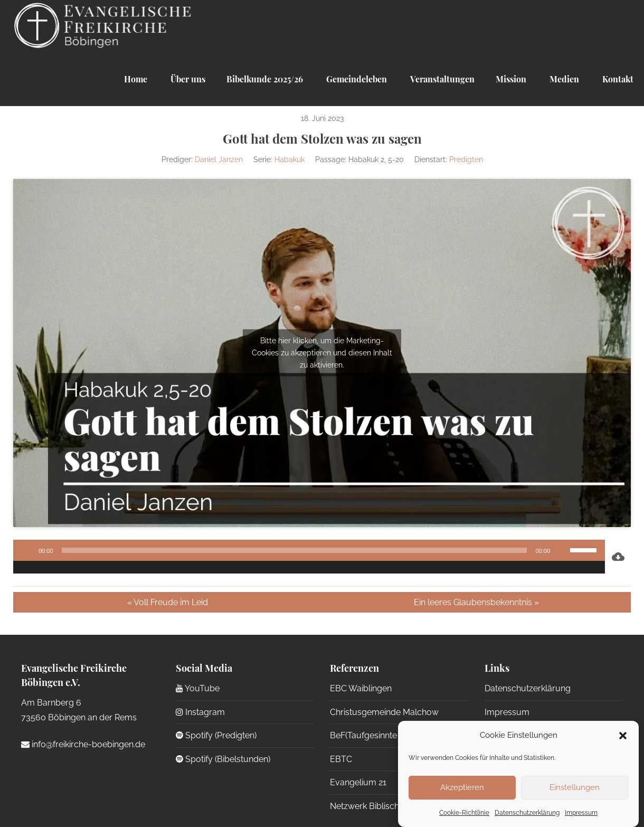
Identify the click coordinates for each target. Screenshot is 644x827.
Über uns (187, 79)
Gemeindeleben (356, 79)
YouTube (198, 688)
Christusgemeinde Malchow (384, 712)
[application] (309, 557)
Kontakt (617, 79)
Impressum (581, 813)
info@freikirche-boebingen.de (83, 744)
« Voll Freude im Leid (168, 602)
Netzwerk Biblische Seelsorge (388, 806)
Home (136, 79)
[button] (623, 736)
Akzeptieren (462, 787)
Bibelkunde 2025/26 (265, 79)
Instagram (200, 712)
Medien (563, 79)
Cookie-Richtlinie (464, 813)
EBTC (341, 759)
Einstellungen (575, 787)
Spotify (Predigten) (216, 735)
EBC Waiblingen (361, 688)
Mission (511, 79)
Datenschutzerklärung (527, 813)
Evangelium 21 (358, 782)
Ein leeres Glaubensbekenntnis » (476, 602)
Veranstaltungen (441, 79)
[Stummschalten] (562, 550)
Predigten (466, 159)
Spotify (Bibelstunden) (223, 759)
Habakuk (290, 159)
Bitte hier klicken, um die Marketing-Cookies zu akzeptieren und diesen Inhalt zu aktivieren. (322, 353)
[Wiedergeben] (27, 550)
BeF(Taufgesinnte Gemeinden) (388, 735)
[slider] (295, 550)
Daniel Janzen (219, 159)
